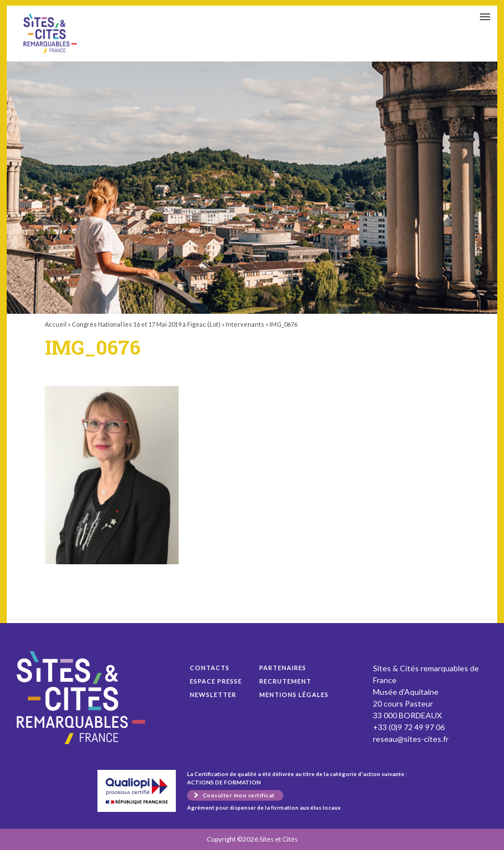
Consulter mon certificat (239, 795)
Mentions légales (294, 695)
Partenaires (283, 668)
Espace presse (216, 681)
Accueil (56, 324)
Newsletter (213, 695)
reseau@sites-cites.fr (411, 739)
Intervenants (245, 324)
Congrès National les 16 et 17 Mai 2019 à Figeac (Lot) (146, 324)
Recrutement (285, 681)
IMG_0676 (50, 34)
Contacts (210, 668)
